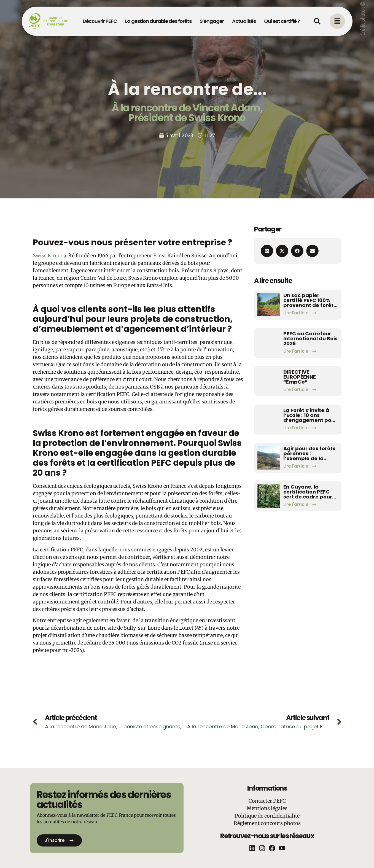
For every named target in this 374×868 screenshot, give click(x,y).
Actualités (244, 21)
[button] (267, 251)
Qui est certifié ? (282, 21)
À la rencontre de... (187, 89)
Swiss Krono (48, 256)
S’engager (212, 21)
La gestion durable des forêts (158, 21)
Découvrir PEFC (100, 21)
